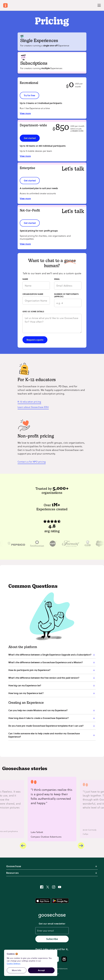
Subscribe (52, 939)
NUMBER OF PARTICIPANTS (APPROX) (66, 295)
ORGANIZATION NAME (33, 294)
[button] (52, 655)
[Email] (68, 286)
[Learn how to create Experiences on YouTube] (60, 887)
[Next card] (81, 846)
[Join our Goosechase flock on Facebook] (42, 887)
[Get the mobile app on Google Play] (60, 901)
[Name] (36, 286)
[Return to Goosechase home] (6, 5)
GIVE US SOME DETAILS (33, 312)
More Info (17, 970)
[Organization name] (36, 301)
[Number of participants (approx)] (68, 303)
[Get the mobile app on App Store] (43, 901)
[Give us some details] (52, 323)
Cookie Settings (14, 964)
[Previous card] (23, 846)
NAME (25, 279)
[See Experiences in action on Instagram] (54, 887)
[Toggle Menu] (99, 5)
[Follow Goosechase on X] (48, 887)
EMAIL (57, 279)
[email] (52, 931)
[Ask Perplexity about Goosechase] (64, 959)
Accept (41, 970)
